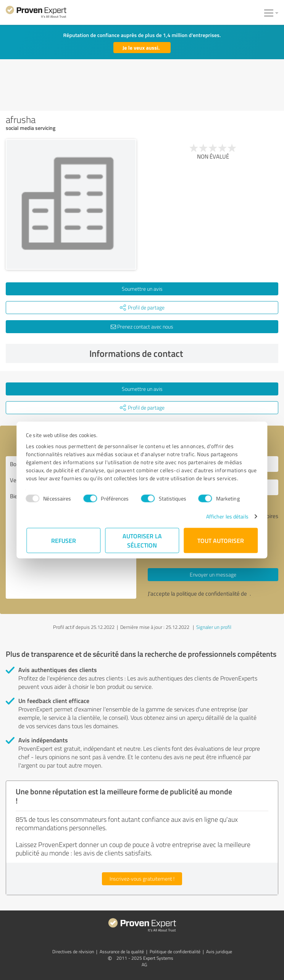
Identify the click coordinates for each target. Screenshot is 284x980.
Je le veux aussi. (141, 48)
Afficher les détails (227, 516)
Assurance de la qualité (122, 952)
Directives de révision (73, 952)
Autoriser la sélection (142, 540)
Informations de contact (182, 353)
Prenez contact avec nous (142, 326)
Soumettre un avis (142, 289)
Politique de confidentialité (175, 952)
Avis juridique (219, 952)
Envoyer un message (213, 574)
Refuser (64, 540)
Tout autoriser (221, 540)
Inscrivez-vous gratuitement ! (142, 879)
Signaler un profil (214, 627)
